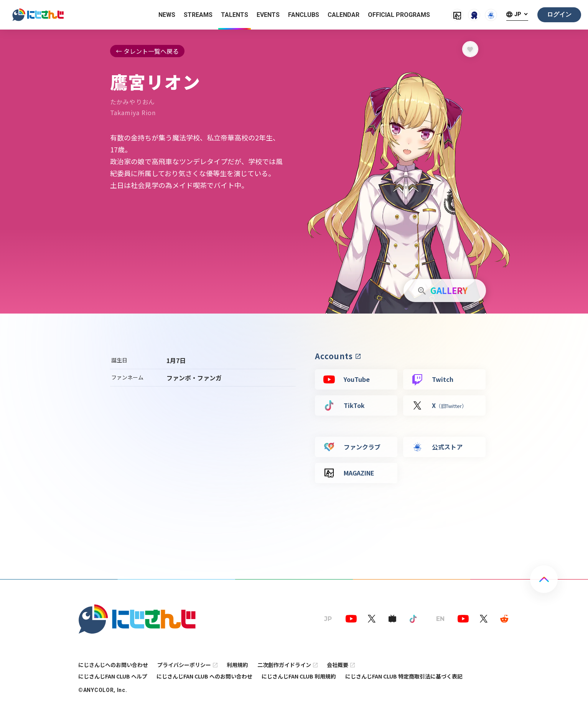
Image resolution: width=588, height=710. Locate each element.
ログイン (559, 14)
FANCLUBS (304, 15)
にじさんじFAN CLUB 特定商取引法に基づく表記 (404, 676)
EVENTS (268, 15)
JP (518, 14)
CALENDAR (343, 15)
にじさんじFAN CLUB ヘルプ (113, 676)
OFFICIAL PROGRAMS (399, 15)
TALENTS (235, 15)
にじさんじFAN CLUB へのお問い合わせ (204, 676)
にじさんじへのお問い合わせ (113, 665)
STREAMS (198, 15)
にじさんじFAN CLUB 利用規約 (299, 676)
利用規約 (237, 665)
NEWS (167, 15)
